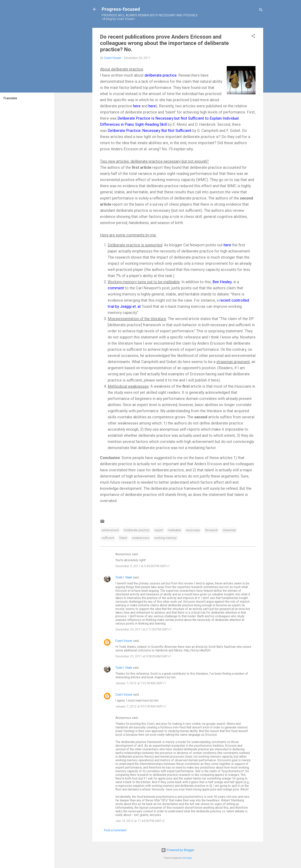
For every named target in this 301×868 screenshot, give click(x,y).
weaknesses (141, 538)
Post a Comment (115, 830)
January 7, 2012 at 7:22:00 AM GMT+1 (141, 683)
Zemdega (187, 858)
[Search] (261, 10)
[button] (253, 37)
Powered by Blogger (178, 850)
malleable (174, 530)
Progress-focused (121, 9)
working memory (165, 538)
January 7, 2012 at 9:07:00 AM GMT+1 (141, 706)
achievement (110, 530)
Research (211, 530)
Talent (123, 538)
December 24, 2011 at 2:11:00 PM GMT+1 (143, 629)
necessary (193, 530)
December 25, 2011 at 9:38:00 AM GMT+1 (143, 656)
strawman (229, 530)
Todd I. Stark (124, 577)
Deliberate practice (137, 530)
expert (159, 530)
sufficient (108, 538)
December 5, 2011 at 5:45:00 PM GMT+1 (143, 566)
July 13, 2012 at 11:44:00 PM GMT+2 (140, 821)
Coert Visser (124, 641)
